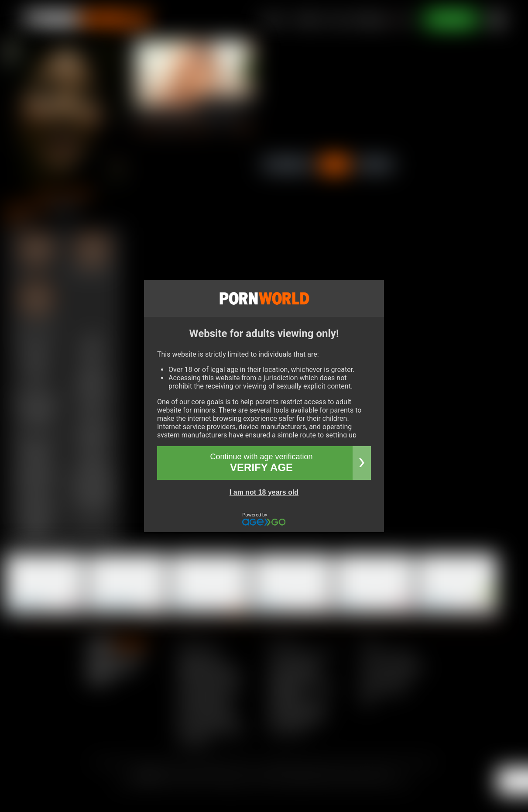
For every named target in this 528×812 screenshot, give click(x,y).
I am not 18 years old (264, 492)
